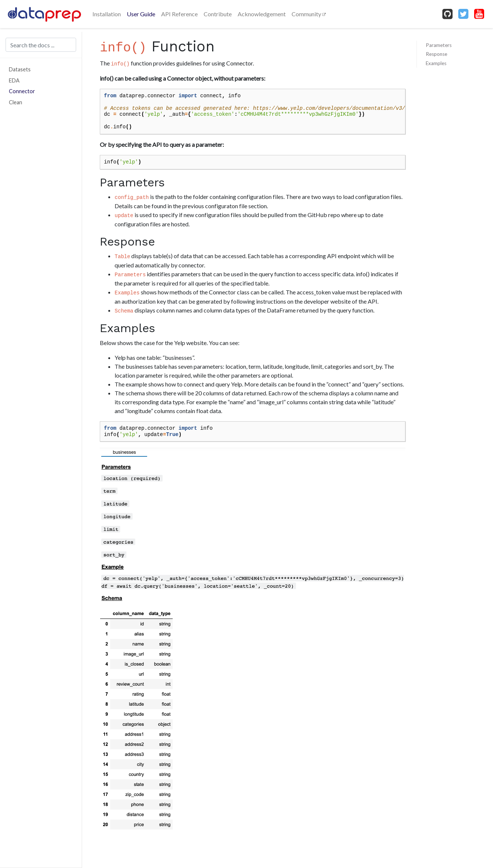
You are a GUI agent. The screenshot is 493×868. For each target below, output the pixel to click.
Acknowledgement (262, 14)
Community (307, 14)
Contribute (218, 14)
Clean (16, 102)
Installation (107, 14)
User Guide (141, 14)
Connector (22, 91)
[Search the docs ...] (41, 45)
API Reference (179, 14)
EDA (14, 80)
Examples (436, 63)
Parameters (439, 45)
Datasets (20, 69)
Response (436, 54)
